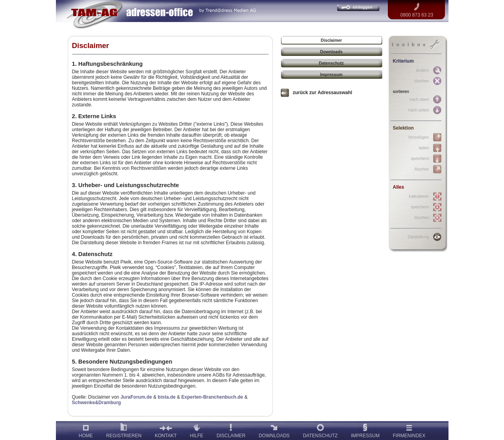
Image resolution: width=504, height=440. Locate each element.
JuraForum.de (136, 397)
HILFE (196, 430)
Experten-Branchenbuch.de (212, 397)
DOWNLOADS (274, 430)
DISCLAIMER (231, 430)
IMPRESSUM (365, 430)
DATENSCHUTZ (320, 430)
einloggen (363, 7)
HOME (86, 430)
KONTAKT (166, 430)
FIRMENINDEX (409, 430)
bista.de (167, 397)
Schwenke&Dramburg (97, 403)
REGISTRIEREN (124, 430)
